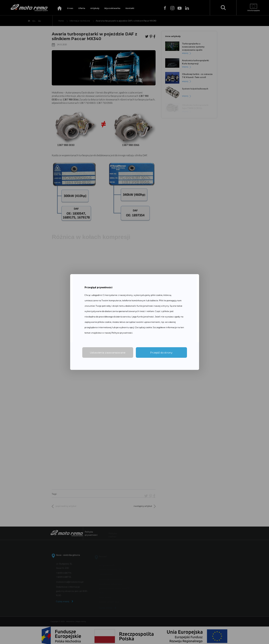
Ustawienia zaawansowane (108, 352)
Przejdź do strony (161, 352)
